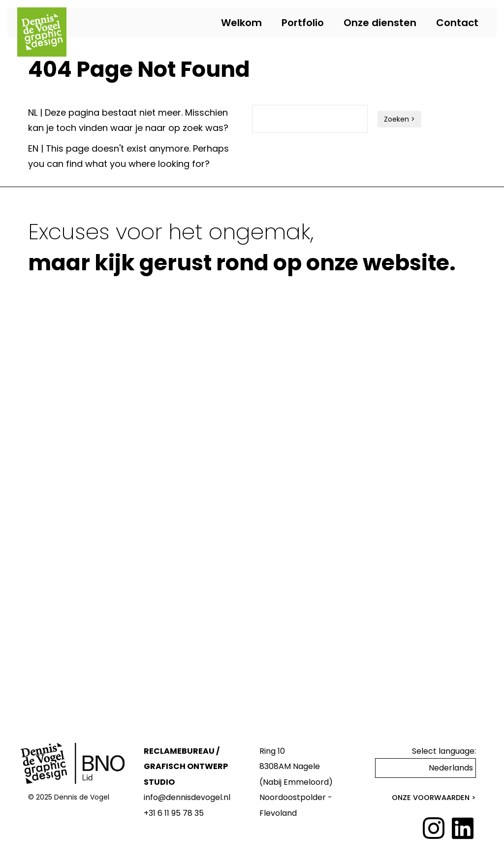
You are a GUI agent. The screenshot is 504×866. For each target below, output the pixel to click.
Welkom (241, 23)
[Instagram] (434, 829)
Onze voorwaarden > (434, 798)
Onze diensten (380, 23)
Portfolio (303, 23)
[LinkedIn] (463, 829)
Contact (457, 23)
